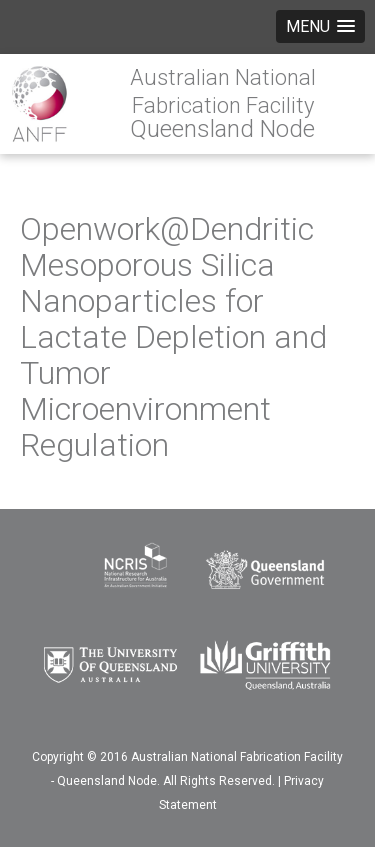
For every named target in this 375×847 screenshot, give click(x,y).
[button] (320, 26)
